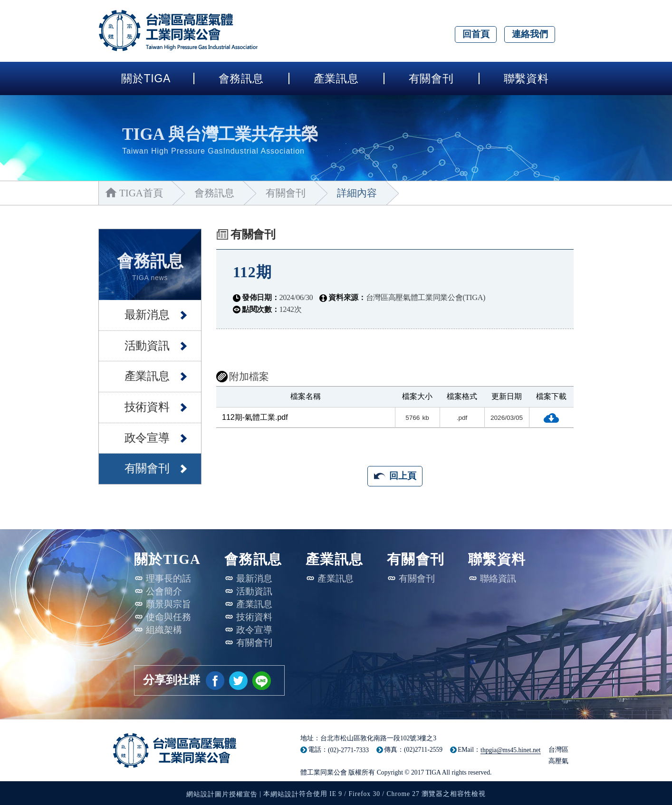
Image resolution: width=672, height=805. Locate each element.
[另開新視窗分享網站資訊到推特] (238, 681)
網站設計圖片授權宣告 (222, 794)
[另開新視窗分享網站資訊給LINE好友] (262, 681)
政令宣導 (143, 435)
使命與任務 (168, 617)
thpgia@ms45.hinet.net (511, 750)
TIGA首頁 (142, 193)
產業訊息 (336, 78)
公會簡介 (164, 591)
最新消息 (143, 312)
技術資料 (143, 404)
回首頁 (476, 34)
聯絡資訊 (498, 578)
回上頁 (403, 476)
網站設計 (285, 794)
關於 (146, 78)
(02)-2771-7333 (348, 750)
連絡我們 (530, 34)
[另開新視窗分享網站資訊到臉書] (215, 681)
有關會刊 (431, 78)
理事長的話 (168, 578)
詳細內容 (363, 193)
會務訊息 (241, 78)
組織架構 (164, 630)
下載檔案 (551, 418)
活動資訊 (143, 343)
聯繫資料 (526, 78)
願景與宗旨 (168, 604)
